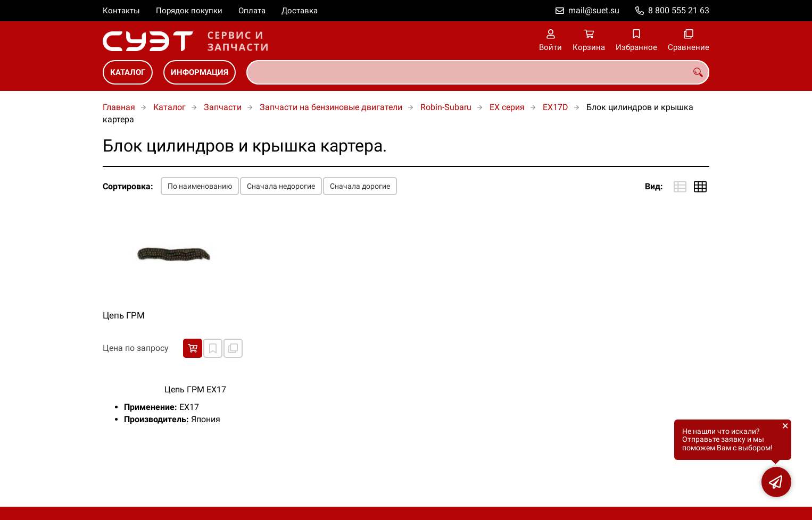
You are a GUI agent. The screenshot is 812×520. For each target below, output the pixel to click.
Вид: (654, 186)
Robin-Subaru (446, 107)
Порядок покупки (189, 11)
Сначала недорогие (281, 186)
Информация (200, 72)
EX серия (507, 107)
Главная (119, 107)
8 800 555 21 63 (679, 10)
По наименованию (200, 186)
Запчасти (223, 107)
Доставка (300, 11)
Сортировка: (128, 186)
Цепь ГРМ (124, 315)
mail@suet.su (594, 10)
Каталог (128, 72)
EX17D (556, 107)
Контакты (121, 11)
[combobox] (478, 72)
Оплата (252, 11)
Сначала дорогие (360, 186)
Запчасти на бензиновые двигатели (331, 107)
